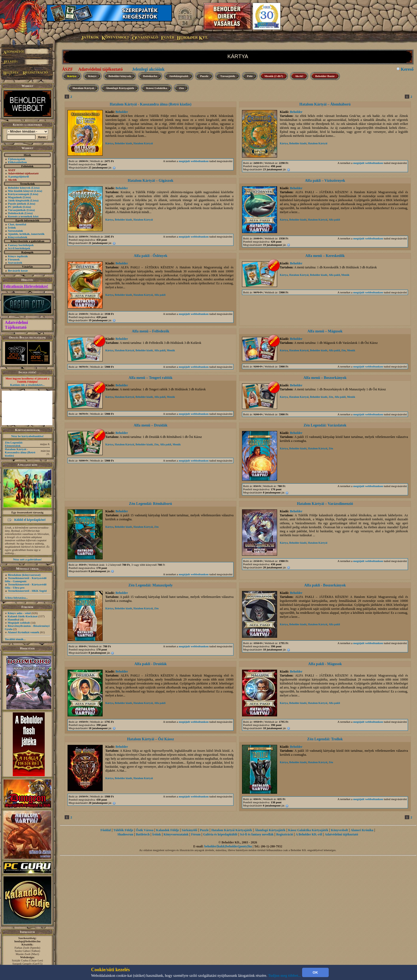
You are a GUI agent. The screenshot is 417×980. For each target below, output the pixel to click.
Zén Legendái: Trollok (325, 739)
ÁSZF (67, 69)
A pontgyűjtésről (18, 176)
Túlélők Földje (123, 830)
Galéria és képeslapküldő (220, 834)
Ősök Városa (145, 830)
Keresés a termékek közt (23, 216)
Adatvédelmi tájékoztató (101, 69)
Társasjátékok (17, 210)
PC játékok (15, 207)
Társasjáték (228, 76)
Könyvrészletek (18, 237)
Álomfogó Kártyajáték (120, 88)
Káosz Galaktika (157, 88)
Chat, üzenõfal (17, 224)
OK (315, 972)
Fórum (196, 834)
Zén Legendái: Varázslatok (325, 425)
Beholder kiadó (124, 143)
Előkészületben (17, 162)
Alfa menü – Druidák (150, 425)
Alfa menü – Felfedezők (150, 331)
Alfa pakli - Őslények (151, 256)
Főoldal (106, 830)
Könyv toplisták (18, 256)
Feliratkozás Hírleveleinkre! (26, 286)
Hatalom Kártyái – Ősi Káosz (151, 739)
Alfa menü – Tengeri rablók (151, 378)
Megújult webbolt (19, 623)
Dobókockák (16, 213)
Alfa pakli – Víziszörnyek (325, 181)
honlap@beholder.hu (27, 941)
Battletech (143, 834)
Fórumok (14, 259)
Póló (250, 76)
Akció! (299, 76)
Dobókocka (150, 76)
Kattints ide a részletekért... (27, 385)
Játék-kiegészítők (19, 200)
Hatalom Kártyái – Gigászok (151, 181)
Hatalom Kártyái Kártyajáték (232, 830)
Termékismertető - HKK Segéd (27, 591)
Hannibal (14, 619)
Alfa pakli (334, 220)
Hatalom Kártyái (83, 88)
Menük (345, 275)
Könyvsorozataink (176, 834)
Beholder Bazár (325, 76)
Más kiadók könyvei (21, 191)
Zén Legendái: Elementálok (14, 444)
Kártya (72, 76)
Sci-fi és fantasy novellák (257, 834)
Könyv (92, 76)
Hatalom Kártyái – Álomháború (325, 104)
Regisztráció (284, 834)
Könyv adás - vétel (19, 613)
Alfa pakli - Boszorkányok (325, 585)
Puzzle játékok (17, 204)
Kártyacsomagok (19, 194)
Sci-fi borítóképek (19, 248)
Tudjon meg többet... (285, 976)
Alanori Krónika (362, 830)
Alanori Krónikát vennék (24, 632)
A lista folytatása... (16, 598)
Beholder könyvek (19, 188)
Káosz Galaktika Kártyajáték (308, 830)
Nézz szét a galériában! (27, 559)
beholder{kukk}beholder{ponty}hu (228, 846)
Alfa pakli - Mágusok (325, 664)
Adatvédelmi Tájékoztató (16, 325)
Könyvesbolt (339, 830)
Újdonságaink (17, 159)
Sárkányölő (189, 830)
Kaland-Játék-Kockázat (23, 616)
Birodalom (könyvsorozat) (24, 575)
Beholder (122, 112)
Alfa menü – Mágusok (325, 331)
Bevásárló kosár (18, 271)
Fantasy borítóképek (21, 245)
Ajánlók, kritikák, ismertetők (26, 234)
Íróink (12, 227)
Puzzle (204, 76)
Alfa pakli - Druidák (151, 664)
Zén (181, 88)
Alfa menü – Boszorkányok (325, 378)
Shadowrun (125, 834)
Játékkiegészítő (179, 76)
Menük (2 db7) (274, 76)
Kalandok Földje (168, 830)
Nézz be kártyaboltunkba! (27, 436)
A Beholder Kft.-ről (309, 834)
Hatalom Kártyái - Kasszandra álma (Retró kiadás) (20, 452)
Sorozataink (16, 231)
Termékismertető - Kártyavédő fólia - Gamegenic (26, 580)
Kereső (407, 69)
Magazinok (15, 197)
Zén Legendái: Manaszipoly (151, 585)
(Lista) (36, 188)
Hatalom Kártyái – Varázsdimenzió (325, 504)
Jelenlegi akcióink (148, 69)
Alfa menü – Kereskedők (325, 256)
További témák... (15, 639)
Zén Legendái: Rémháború (151, 504)
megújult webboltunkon (194, 161)
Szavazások (15, 263)
